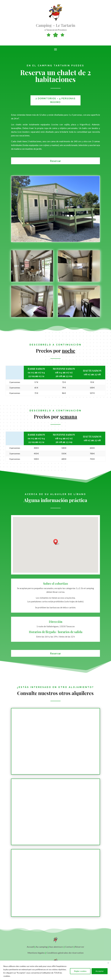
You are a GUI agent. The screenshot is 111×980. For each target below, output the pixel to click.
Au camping (42, 947)
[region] (55, 970)
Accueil (30, 947)
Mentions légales (36, 953)
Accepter (100, 971)
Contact (69, 947)
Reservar (55, 161)
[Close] (108, 963)
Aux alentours (56, 947)
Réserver (80, 947)
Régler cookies (80, 971)
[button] (56, 542)
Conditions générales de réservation (65, 953)
